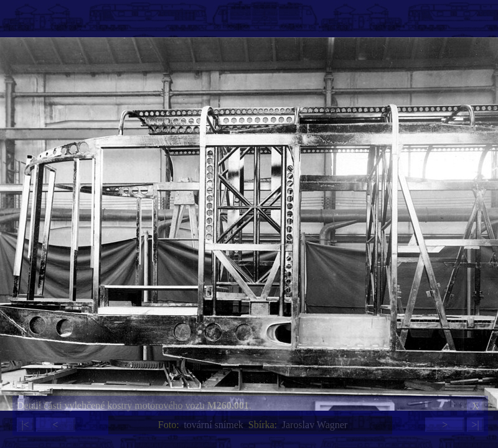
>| (475, 425)
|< (25, 425)
